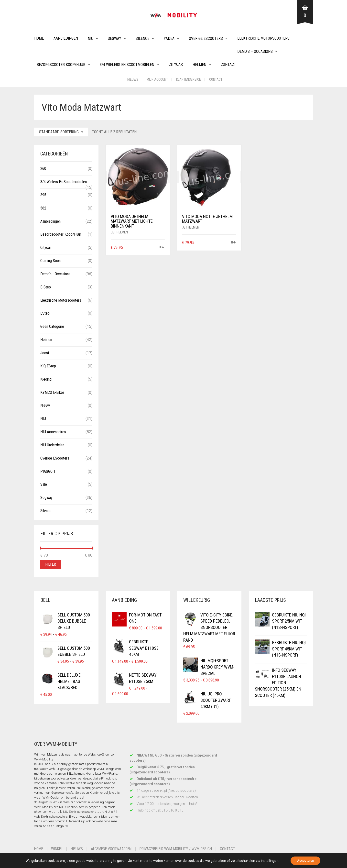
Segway (114, 38)
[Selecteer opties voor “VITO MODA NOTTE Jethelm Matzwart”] (233, 243)
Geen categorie (52, 326)
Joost (45, 353)
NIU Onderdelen (52, 445)
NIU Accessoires (53, 432)
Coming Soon (50, 261)
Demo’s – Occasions (255, 51)
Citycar (176, 64)
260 (43, 169)
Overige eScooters (206, 38)
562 (43, 208)
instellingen (268, 860)
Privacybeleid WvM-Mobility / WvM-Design (183, 849)
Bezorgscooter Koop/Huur (61, 65)
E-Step (46, 287)
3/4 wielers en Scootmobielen (127, 65)
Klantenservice (189, 79)
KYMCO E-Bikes (52, 392)
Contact (228, 64)
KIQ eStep (48, 366)
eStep (45, 313)
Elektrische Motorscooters (263, 38)
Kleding (46, 379)
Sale (44, 484)
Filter (51, 564)
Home (39, 38)
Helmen (199, 65)
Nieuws (133, 79)
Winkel (58, 849)
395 (43, 195)
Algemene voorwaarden (115, 849)
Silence (142, 38)
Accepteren (305, 860)
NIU (91, 38)
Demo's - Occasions (55, 274)
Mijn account (157, 79)
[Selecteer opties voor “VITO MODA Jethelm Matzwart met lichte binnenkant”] (162, 248)
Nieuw (45, 405)
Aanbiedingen (66, 38)
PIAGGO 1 (48, 471)
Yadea (169, 38)
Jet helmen (119, 232)
